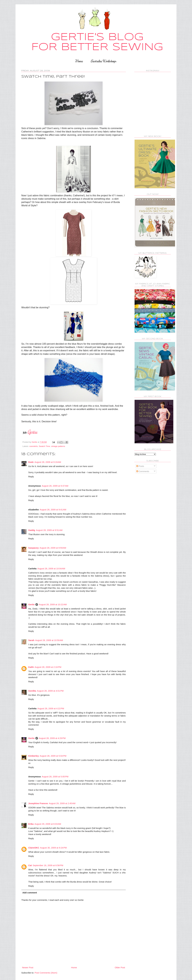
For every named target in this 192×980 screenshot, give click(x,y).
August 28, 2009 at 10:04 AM (51, 569)
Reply (31, 477)
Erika (31, 824)
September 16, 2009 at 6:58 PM (48, 865)
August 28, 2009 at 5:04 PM (53, 756)
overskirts (33, 446)
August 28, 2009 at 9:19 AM (48, 462)
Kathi (31, 667)
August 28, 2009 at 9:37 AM (55, 486)
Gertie (31, 604)
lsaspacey (33, 548)
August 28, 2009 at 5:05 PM (55, 777)
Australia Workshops (104, 61)
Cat (30, 865)
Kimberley (34, 756)
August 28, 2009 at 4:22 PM (51, 708)
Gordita (32, 691)
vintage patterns (58, 446)
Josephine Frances (38, 803)
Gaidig (32, 530)
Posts (140, 466)
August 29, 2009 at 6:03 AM (48, 824)
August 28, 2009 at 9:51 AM (49, 530)
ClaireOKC (34, 848)
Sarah (31, 640)
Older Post (120, 967)
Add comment (30, 893)
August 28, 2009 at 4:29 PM (52, 738)
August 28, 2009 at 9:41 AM (53, 510)
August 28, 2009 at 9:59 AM (53, 548)
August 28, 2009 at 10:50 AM (49, 640)
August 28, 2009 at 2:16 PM (48, 667)
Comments (143, 471)
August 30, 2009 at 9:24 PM (53, 848)
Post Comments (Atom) (46, 973)
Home (79, 61)
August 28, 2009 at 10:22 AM (53, 604)
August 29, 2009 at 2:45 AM (62, 803)
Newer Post (28, 967)
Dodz (31, 462)
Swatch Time (44, 446)
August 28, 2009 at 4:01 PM (50, 691)
